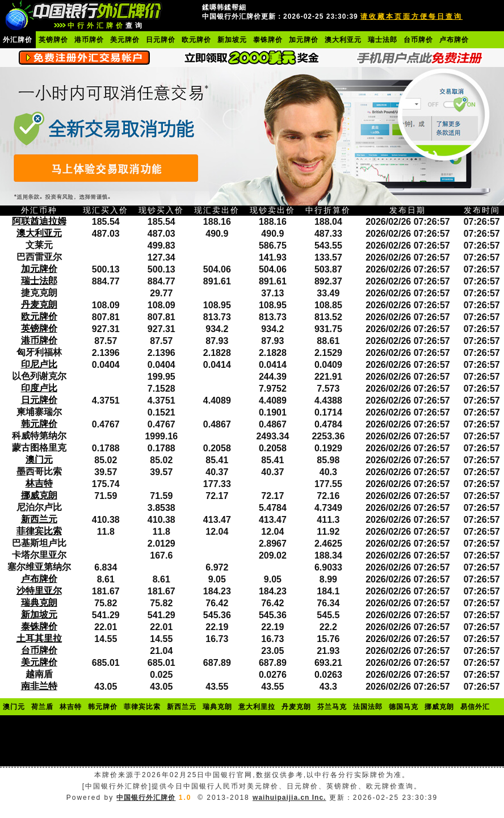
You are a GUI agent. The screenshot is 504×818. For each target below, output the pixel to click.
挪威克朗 (39, 495)
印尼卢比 (39, 364)
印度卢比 (39, 388)
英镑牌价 (53, 40)
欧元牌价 (196, 40)
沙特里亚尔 (39, 591)
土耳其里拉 (39, 638)
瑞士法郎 (383, 40)
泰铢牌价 (268, 40)
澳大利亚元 (343, 40)
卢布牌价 (454, 40)
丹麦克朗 (39, 305)
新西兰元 (39, 519)
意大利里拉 (257, 707)
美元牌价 (125, 40)
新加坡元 (232, 40)
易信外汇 (475, 707)
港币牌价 (89, 40)
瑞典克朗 (39, 603)
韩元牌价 (39, 424)
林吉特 (39, 483)
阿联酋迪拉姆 (39, 221)
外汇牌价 (18, 40)
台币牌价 (418, 40)
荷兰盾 (42, 707)
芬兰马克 (332, 707)
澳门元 (39, 460)
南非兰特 (39, 686)
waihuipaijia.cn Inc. (289, 798)
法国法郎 (368, 707)
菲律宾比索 (39, 531)
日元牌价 (161, 40)
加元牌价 (304, 40)
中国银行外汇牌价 (146, 798)
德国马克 (404, 707)
